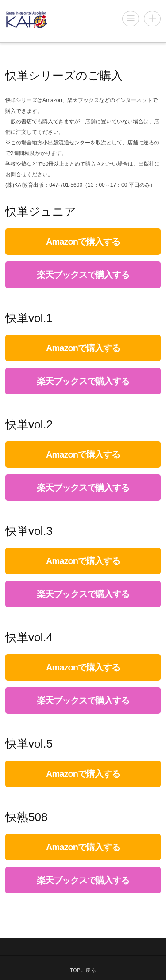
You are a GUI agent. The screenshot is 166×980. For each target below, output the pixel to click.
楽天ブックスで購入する (83, 275)
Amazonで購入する (83, 242)
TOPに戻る (83, 970)
